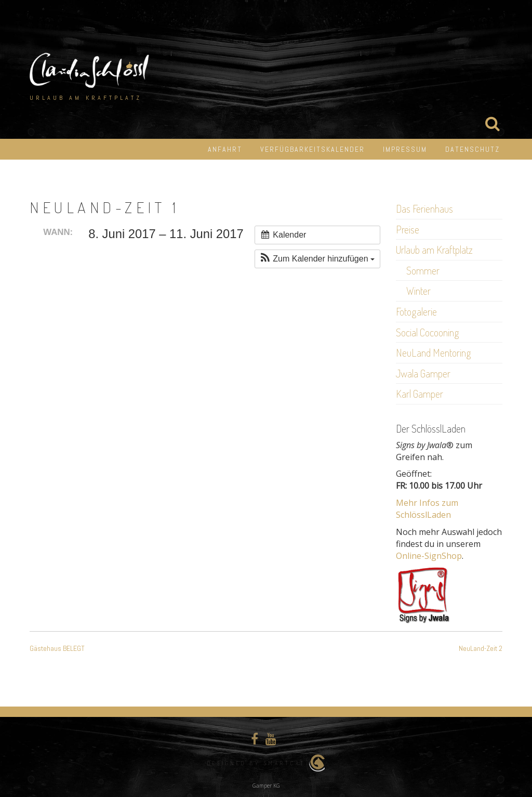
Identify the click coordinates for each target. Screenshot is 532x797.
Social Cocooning (428, 332)
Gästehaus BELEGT (57, 648)
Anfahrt (225, 149)
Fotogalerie (416, 311)
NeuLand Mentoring (434, 352)
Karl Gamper (420, 394)
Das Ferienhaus (424, 208)
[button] (317, 259)
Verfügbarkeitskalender (312, 149)
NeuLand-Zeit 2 (481, 648)
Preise (408, 229)
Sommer (423, 270)
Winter (418, 291)
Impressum (405, 149)
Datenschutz (473, 149)
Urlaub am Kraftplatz (434, 250)
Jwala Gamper (423, 373)
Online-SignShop (429, 556)
